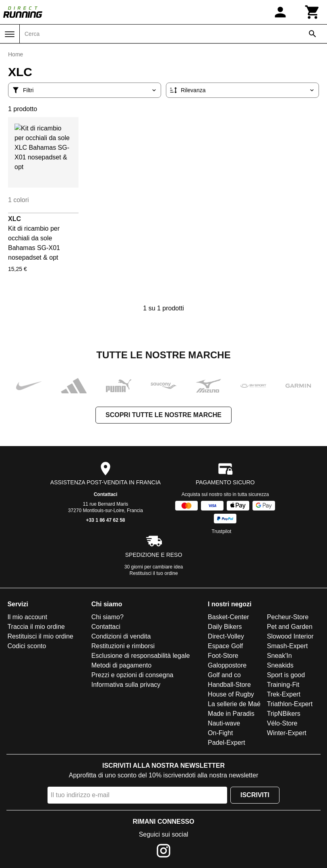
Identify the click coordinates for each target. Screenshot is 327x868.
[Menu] (10, 34)
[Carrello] (313, 12)
